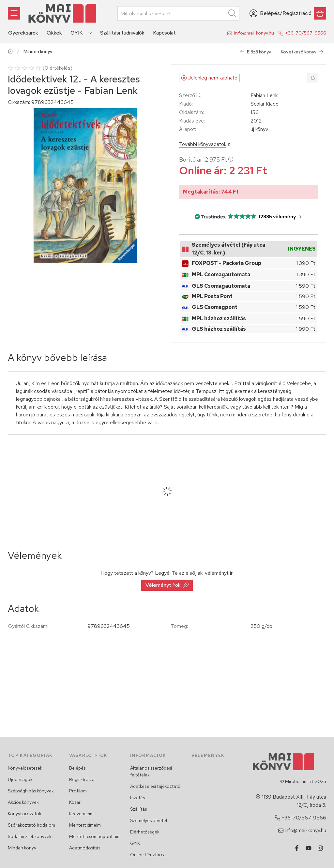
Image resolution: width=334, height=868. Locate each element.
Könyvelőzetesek (25, 768)
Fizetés (137, 798)
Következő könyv (302, 52)
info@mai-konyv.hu (254, 33)
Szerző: (190, 95)
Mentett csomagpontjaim (95, 836)
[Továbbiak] (90, 33)
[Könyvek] (14, 13)
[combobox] (178, 13)
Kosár (75, 802)
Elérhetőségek (145, 832)
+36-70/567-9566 (306, 33)
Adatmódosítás (85, 848)
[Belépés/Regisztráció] (281, 13)
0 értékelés (58, 68)
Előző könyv (256, 52)
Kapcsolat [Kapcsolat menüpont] (164, 33)
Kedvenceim (81, 814)
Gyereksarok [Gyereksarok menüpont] (23, 33)
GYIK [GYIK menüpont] (76, 33)
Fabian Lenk (264, 95)
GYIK (135, 843)
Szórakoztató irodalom (31, 825)
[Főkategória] (10, 52)
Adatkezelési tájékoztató (155, 786)
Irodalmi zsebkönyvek (30, 836)
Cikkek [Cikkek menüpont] (54, 33)
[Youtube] (309, 848)
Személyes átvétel (149, 820)
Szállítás (138, 809)
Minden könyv (38, 52)
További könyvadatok (205, 144)
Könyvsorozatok (25, 814)
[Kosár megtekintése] (320, 13)
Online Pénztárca (148, 855)
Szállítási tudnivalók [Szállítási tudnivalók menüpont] (122, 33)
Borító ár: (206, 160)
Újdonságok (20, 779)
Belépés (77, 768)
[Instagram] (320, 848)
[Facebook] (297, 848)
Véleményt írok (167, 585)
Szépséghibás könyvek (31, 791)
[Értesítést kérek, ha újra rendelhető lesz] (313, 78)
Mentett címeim (85, 825)
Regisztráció (82, 779)
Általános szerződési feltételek (151, 771)
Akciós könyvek (23, 802)
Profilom (78, 791)
